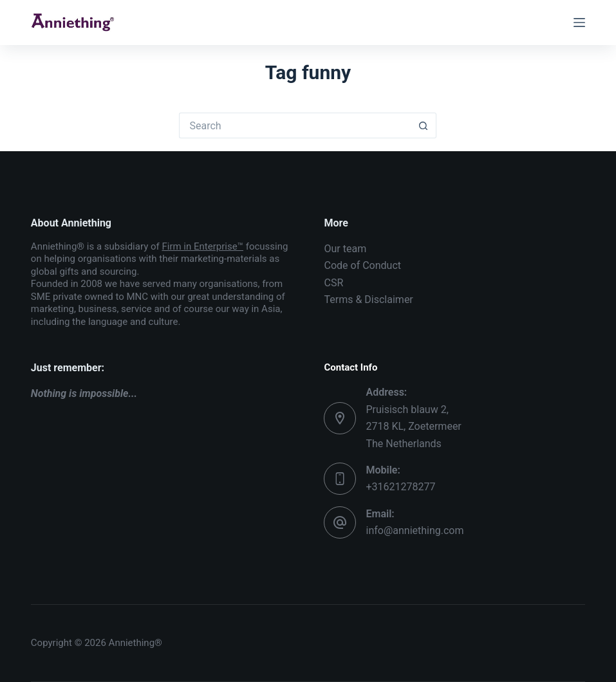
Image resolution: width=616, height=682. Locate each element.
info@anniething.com (415, 530)
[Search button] (424, 125)
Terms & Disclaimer (368, 300)
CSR (333, 283)
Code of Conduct (362, 265)
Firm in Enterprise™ (202, 246)
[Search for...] (295, 125)
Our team (345, 249)
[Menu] (579, 23)
